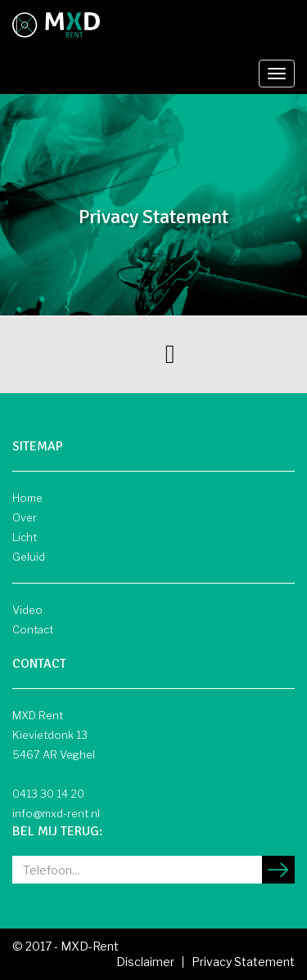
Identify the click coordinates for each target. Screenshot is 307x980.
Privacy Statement (243, 962)
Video (27, 610)
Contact (33, 629)
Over (25, 517)
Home (27, 498)
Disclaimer (145, 962)
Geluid (29, 557)
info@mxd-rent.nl (56, 813)
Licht (25, 537)
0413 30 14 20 (48, 794)
